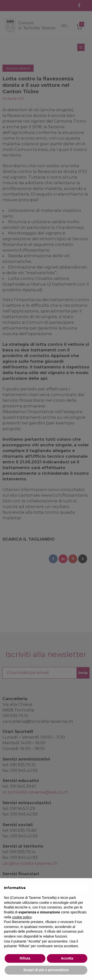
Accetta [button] (67, 958)
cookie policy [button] (22, 917)
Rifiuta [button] (25, 958)
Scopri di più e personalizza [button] (46, 970)
